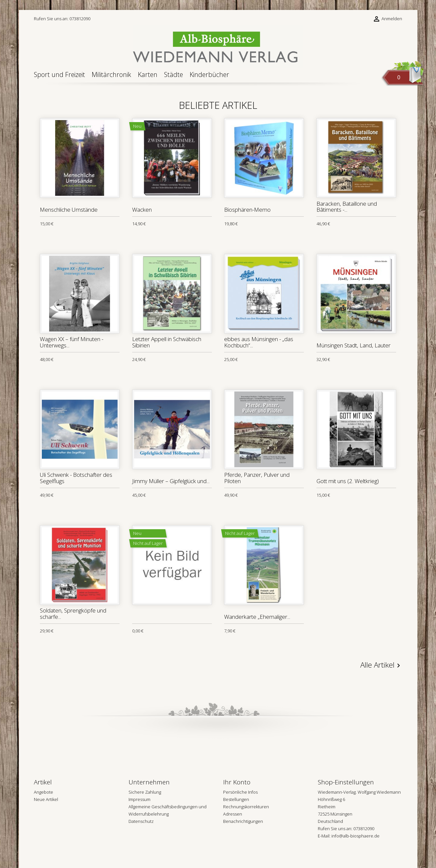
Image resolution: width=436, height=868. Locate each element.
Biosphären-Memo (247, 210)
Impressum (139, 799)
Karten (148, 74)
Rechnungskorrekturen (246, 807)
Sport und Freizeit (59, 74)
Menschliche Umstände (69, 210)
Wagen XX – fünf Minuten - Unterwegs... (72, 342)
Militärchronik (111, 74)
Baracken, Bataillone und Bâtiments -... (347, 207)
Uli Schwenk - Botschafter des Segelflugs (76, 478)
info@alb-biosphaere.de (355, 836)
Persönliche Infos (240, 792)
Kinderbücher (209, 74)
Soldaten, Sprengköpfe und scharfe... (73, 614)
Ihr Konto (237, 782)
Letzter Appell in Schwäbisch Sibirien (167, 342)
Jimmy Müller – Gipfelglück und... (171, 481)
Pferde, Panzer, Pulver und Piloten (257, 478)
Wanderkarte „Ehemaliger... (257, 617)
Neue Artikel (46, 799)
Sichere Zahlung (145, 792)
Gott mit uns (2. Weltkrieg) (348, 481)
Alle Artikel (381, 665)
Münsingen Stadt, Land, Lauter (353, 345)
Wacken (142, 210)
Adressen (233, 814)
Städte (174, 74)
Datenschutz (141, 821)
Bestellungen (236, 799)
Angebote (44, 792)
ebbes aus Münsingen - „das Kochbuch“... (259, 342)
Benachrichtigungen (243, 821)
